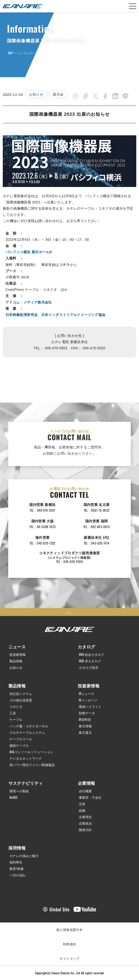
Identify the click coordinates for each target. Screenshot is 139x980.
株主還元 (85, 732)
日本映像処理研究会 (22, 315)
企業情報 (87, 783)
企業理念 (85, 817)
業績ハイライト (90, 706)
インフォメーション (31, 53)
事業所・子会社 (90, 797)
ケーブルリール (21, 739)
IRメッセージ (88, 700)
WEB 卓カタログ (90, 661)
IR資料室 (85, 719)
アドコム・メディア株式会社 (29, 302)
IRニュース (87, 694)
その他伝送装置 (21, 700)
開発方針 (85, 830)
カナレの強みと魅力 (24, 856)
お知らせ (36, 94)
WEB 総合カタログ (92, 654)
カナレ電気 (23, 6)
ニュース (17, 646)
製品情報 (16, 661)
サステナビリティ (26, 783)
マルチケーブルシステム (27, 732)
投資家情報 (18, 654)
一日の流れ (18, 875)
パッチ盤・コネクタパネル (29, 726)
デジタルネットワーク (26, 758)
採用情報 (17, 848)
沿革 (82, 804)
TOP (10, 53)
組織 (82, 810)
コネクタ (16, 706)
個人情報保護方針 (69, 929)
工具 (13, 713)
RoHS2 (13, 797)
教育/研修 (17, 869)
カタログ (87, 646)
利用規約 (70, 944)
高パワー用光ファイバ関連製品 (32, 765)
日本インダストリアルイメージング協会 (73, 315)
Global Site (59, 909)
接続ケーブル (19, 745)
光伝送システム (21, 694)
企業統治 (85, 823)
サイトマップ (69, 958)
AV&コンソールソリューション (31, 752)
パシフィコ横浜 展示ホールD (29, 252)
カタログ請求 (89, 667)
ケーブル (16, 719)
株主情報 (85, 726)
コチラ (65, 265)
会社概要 (85, 791)
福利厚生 (16, 862)
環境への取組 (19, 791)
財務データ (87, 713)
